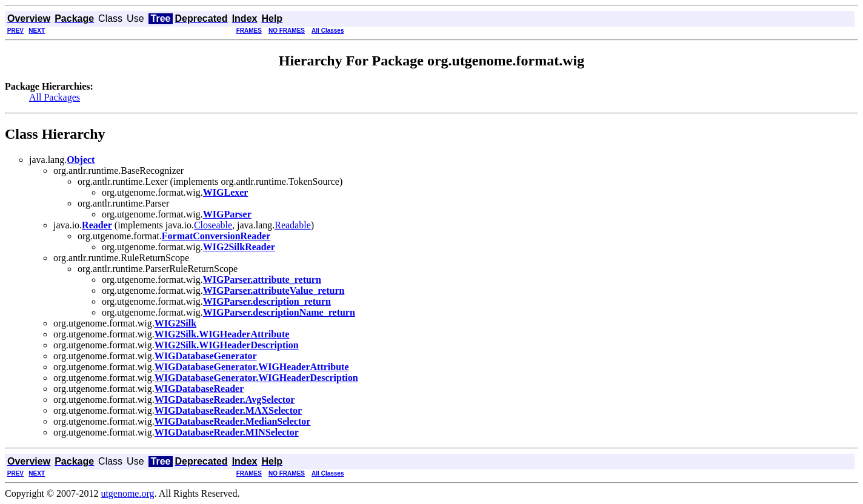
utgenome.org (127, 493)
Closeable (213, 225)
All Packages (55, 97)
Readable (293, 225)
